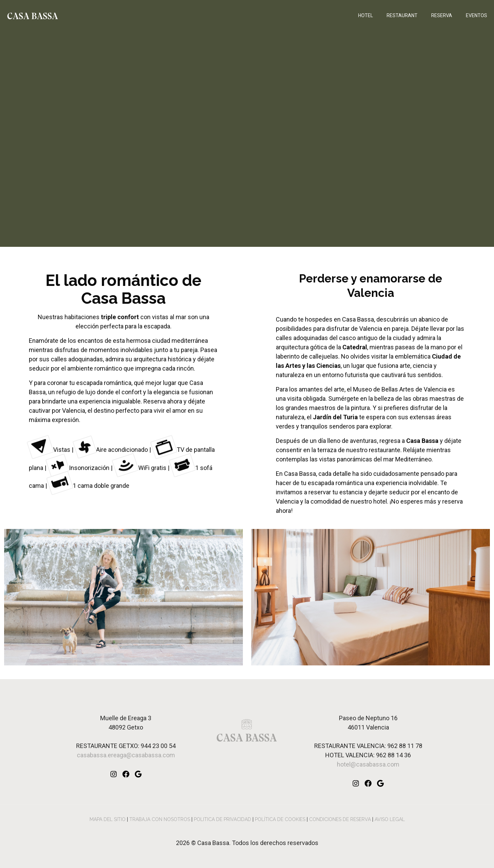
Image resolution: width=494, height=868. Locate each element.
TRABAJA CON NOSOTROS (160, 819)
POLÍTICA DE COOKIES (280, 819)
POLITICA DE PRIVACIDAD (222, 819)
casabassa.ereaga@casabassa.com (126, 755)
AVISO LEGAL (390, 819)
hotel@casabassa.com (368, 764)
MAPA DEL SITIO (108, 819)
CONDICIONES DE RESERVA (340, 819)
